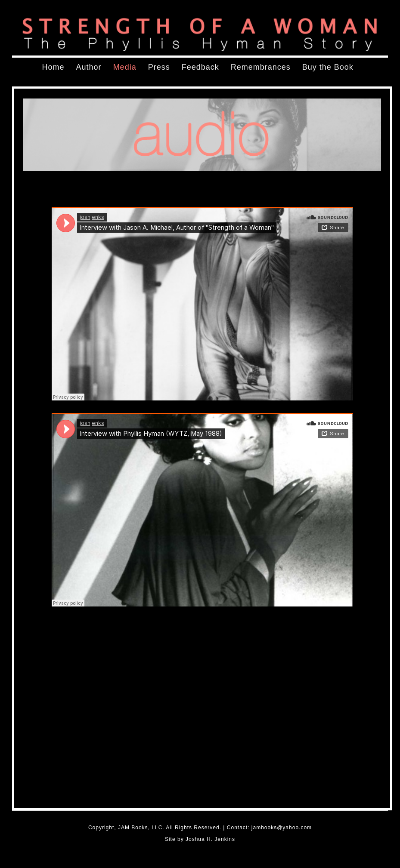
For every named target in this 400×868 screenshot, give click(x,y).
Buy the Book (328, 67)
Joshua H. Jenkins (210, 839)
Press (159, 67)
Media (125, 67)
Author (89, 67)
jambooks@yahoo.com (282, 828)
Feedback (200, 67)
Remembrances (261, 67)
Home (53, 67)
